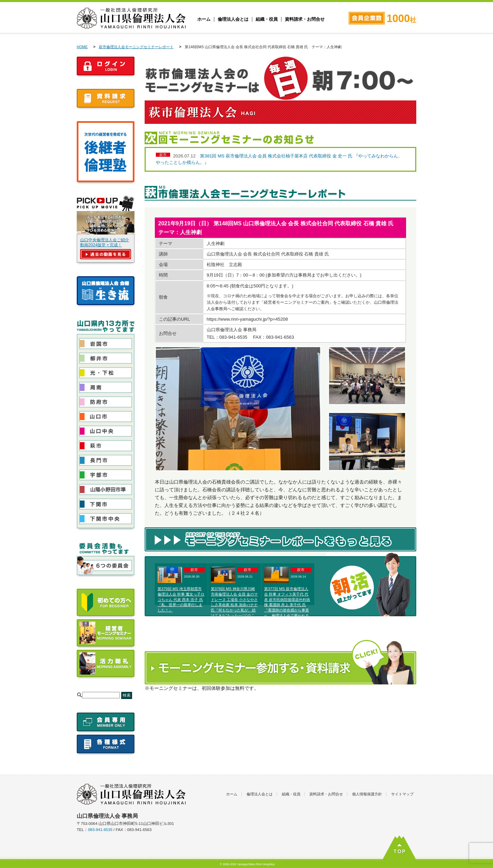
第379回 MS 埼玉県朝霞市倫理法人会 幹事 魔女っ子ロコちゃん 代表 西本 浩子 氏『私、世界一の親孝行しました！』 (181, 599)
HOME (82, 47)
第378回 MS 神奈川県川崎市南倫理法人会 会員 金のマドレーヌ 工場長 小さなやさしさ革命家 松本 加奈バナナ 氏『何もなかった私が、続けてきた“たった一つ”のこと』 (234, 605)
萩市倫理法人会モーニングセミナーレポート (136, 47)
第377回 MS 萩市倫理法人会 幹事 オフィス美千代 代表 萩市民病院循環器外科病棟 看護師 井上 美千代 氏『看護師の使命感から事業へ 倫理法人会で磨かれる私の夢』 (287, 605)
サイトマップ (402, 794)
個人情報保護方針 (367, 794)
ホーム (204, 19)
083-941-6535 (100, 830)
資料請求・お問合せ (305, 19)
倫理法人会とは (233, 19)
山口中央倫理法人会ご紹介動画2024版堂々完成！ (105, 242)
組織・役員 (267, 19)
